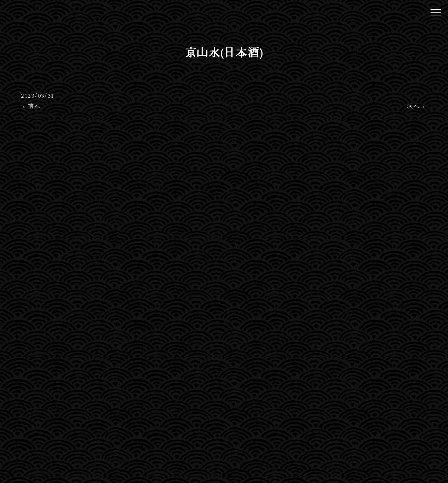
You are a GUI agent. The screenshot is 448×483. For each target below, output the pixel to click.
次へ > (416, 106)
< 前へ (31, 106)
